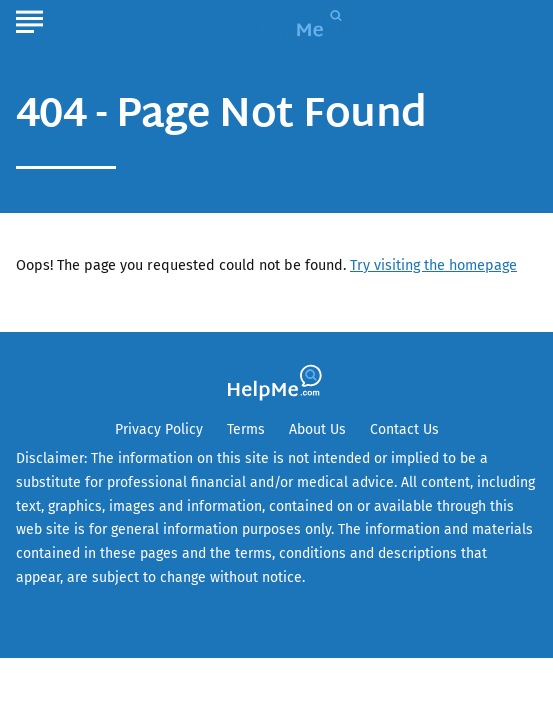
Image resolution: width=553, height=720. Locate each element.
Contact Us (404, 429)
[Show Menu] (29, 19)
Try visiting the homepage (433, 265)
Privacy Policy (159, 429)
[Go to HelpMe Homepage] (302, 21)
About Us (317, 429)
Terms (246, 429)
